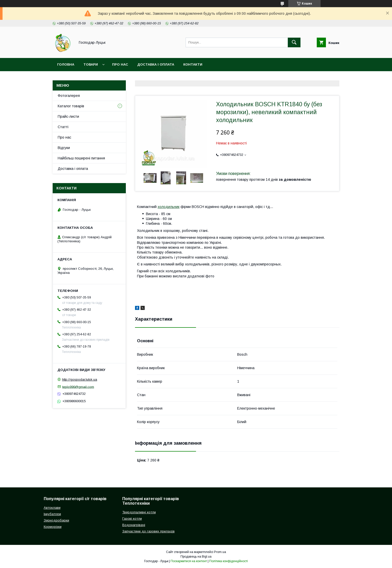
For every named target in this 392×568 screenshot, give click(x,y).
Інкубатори (52, 514)
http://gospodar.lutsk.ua (80, 379)
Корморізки (53, 527)
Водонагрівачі (134, 525)
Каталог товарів (71, 106)
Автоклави (52, 508)
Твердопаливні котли (139, 512)
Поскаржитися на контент (189, 561)
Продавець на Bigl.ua (196, 557)
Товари (91, 64)
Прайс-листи (68, 116)
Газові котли (132, 519)
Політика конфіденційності (229, 561)
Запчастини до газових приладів (148, 531)
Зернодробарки (56, 520)
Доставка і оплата (156, 64)
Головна (66, 64)
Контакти (193, 64)
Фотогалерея (69, 96)
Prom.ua (220, 552)
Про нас (120, 64)
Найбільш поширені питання (81, 158)
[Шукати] (294, 42)
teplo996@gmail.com (78, 387)
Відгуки (64, 148)
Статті (63, 127)
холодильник (169, 207)
